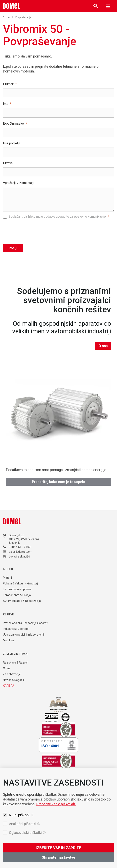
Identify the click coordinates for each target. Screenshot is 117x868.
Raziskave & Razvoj (15, 663)
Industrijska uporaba (16, 629)
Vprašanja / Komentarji (19, 183)
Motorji (7, 578)
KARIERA (9, 686)
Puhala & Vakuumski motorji (21, 583)
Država (8, 163)
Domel (8, 17)
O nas (103, 346)
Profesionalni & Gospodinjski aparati (26, 623)
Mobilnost (9, 640)
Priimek (8, 84)
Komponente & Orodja (17, 595)
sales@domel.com (21, 552)
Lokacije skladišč (19, 557)
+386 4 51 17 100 (20, 547)
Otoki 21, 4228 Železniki (24, 539)
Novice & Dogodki (14, 680)
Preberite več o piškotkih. (56, 826)
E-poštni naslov (14, 124)
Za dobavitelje (12, 674)
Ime (6, 104)
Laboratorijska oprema (17, 589)
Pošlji (13, 248)
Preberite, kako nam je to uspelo (59, 482)
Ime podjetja (12, 143)
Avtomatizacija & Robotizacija (22, 601)
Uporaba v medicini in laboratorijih (24, 635)
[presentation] (58, 230)
